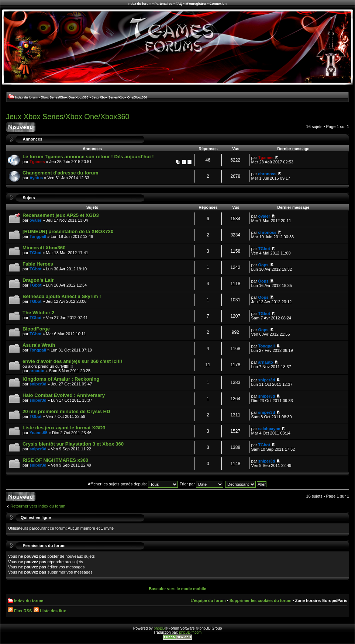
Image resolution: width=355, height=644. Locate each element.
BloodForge (36, 329)
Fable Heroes (38, 264)
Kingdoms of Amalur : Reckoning (61, 379)
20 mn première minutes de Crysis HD (66, 411)
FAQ (179, 4)
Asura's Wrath (39, 345)
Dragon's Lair (38, 280)
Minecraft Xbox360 (44, 248)
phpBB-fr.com (191, 632)
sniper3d (38, 384)
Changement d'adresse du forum (60, 173)
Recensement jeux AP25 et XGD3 (61, 215)
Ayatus (36, 178)
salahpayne (269, 429)
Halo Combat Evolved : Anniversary (64, 395)
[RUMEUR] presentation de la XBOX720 (68, 231)
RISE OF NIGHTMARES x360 (55, 460)
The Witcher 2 (38, 313)
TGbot (35, 253)
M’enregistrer (196, 4)
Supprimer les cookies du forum (261, 600)
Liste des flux (50, 611)
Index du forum (139, 4)
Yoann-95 (39, 433)
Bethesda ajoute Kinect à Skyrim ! (62, 296)
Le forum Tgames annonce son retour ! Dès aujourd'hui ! (88, 157)
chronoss (268, 174)
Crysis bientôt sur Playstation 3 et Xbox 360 (73, 444)
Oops (263, 265)
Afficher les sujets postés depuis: (133, 484)
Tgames (37, 162)
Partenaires (164, 4)
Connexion (218, 4)
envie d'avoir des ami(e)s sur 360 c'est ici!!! (73, 361)
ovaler (35, 220)
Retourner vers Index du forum (38, 506)
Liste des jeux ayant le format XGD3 (64, 428)
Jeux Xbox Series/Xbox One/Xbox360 (120, 97)
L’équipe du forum (208, 600)
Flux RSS (20, 611)
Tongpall (38, 236)
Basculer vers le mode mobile (177, 589)
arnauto (37, 371)
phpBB (159, 628)
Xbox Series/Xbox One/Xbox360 (65, 97)
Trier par (201, 484)
